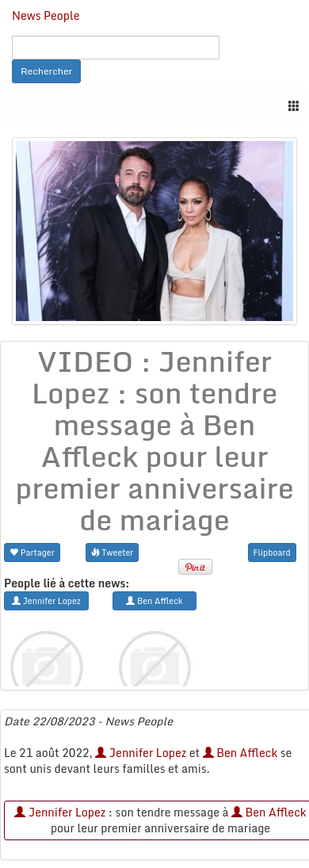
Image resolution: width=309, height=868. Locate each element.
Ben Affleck (240, 753)
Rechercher (46, 71)
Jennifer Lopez (141, 753)
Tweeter (113, 552)
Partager (32, 552)
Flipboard (272, 552)
